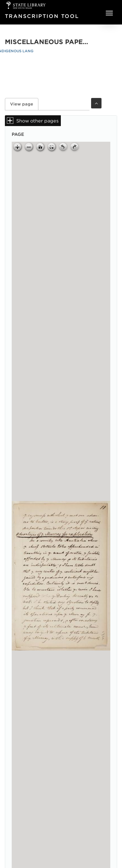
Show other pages (37, 121)
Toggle (96, 103)
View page (24, 104)
